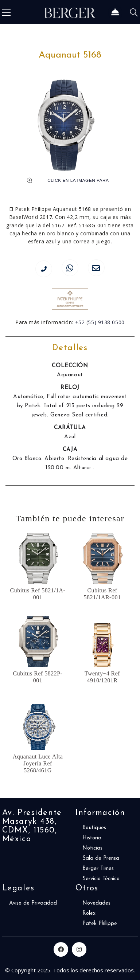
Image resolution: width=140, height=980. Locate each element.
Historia (92, 838)
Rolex (89, 914)
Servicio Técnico (101, 879)
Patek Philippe (100, 924)
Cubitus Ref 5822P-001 (38, 677)
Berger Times (98, 869)
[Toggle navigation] (6, 13)
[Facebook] (61, 949)
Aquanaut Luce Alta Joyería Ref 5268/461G (38, 763)
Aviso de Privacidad (33, 903)
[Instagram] (79, 949)
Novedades (96, 903)
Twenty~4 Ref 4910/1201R (102, 677)
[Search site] (134, 14)
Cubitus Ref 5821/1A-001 (38, 594)
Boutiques (94, 828)
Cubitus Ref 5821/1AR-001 (102, 594)
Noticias (92, 848)
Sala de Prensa (101, 859)
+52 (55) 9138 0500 (100, 322)
